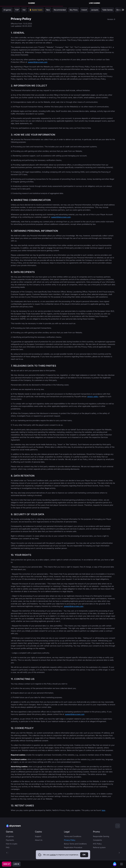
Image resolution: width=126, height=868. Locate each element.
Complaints (97, 840)
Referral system (99, 847)
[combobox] (118, 826)
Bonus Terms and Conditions (75, 844)
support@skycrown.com (38, 62)
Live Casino (95, 3)
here (103, 810)
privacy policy (93, 396)
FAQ (8, 847)
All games (10, 836)
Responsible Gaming (101, 836)
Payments (10, 840)
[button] (119, 853)
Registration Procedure (73, 847)
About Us (39, 840)
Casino (32, 3)
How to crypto (12, 844)
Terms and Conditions (73, 836)
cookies (53, 855)
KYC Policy (97, 844)
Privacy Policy (70, 840)
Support (38, 836)
